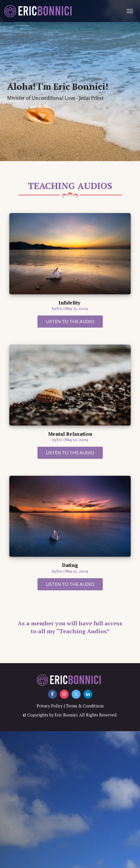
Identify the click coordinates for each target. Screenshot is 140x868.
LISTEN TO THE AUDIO (70, 321)
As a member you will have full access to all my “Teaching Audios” (70, 627)
